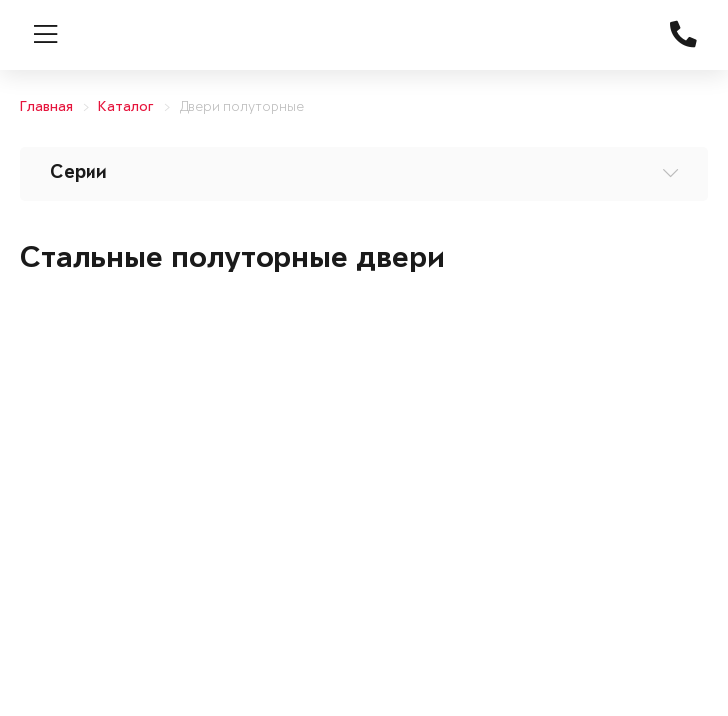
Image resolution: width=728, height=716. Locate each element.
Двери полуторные (242, 108)
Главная (46, 108)
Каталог (126, 108)
